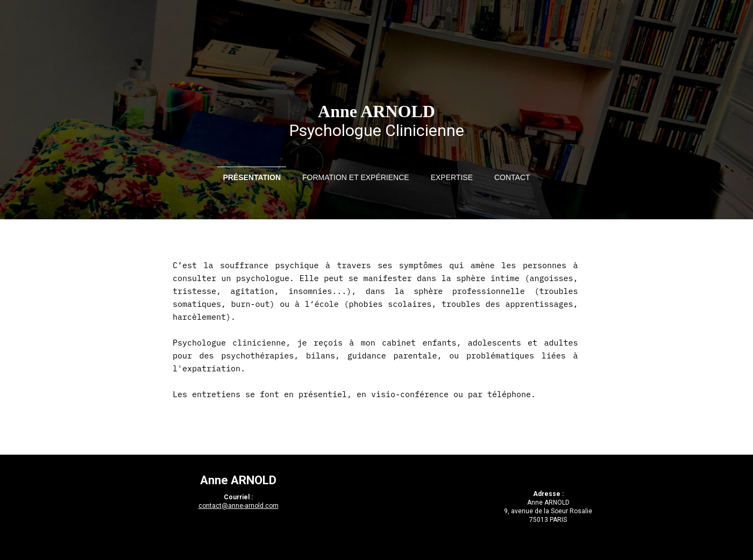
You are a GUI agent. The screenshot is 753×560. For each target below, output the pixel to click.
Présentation (252, 177)
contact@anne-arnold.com (239, 506)
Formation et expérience (356, 177)
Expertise (452, 177)
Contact (512, 177)
